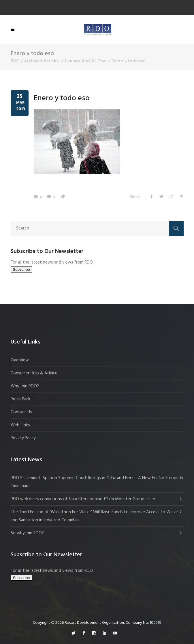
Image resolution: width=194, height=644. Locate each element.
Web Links (20, 425)
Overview (20, 360)
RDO (15, 61)
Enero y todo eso (62, 98)
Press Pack (20, 399)
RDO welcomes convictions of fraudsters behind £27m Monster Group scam (83, 499)
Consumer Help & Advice (34, 373)
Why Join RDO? (25, 386)
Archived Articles (42, 61)
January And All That (86, 61)
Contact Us (21, 412)
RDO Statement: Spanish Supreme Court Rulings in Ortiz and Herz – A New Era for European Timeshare (97, 482)
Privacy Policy (23, 438)
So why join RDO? (27, 533)
